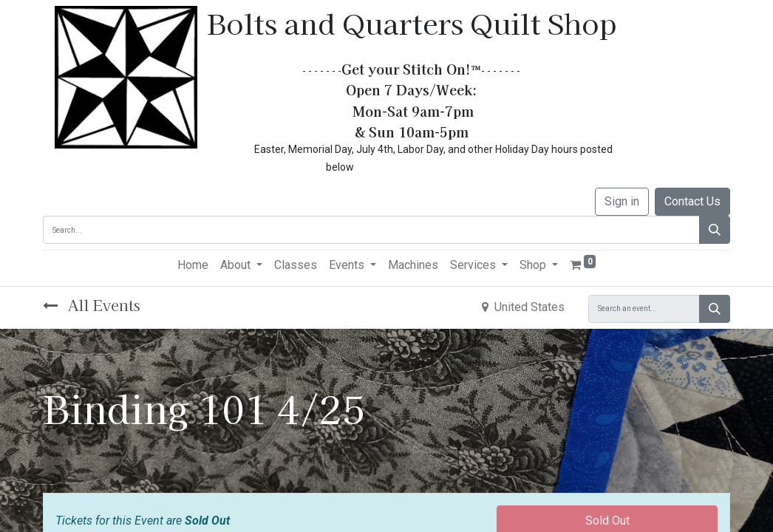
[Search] (715, 230)
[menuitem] (193, 265)
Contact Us (692, 201)
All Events (92, 305)
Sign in (622, 201)
